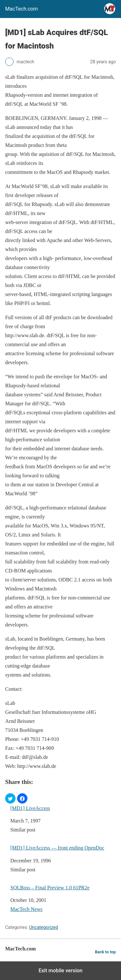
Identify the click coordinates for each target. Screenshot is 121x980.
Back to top (105, 952)
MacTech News (26, 909)
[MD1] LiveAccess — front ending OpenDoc (57, 848)
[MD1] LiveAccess (30, 808)
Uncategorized (44, 927)
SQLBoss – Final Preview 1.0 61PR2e (50, 888)
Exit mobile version (60, 971)
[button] (10, 798)
